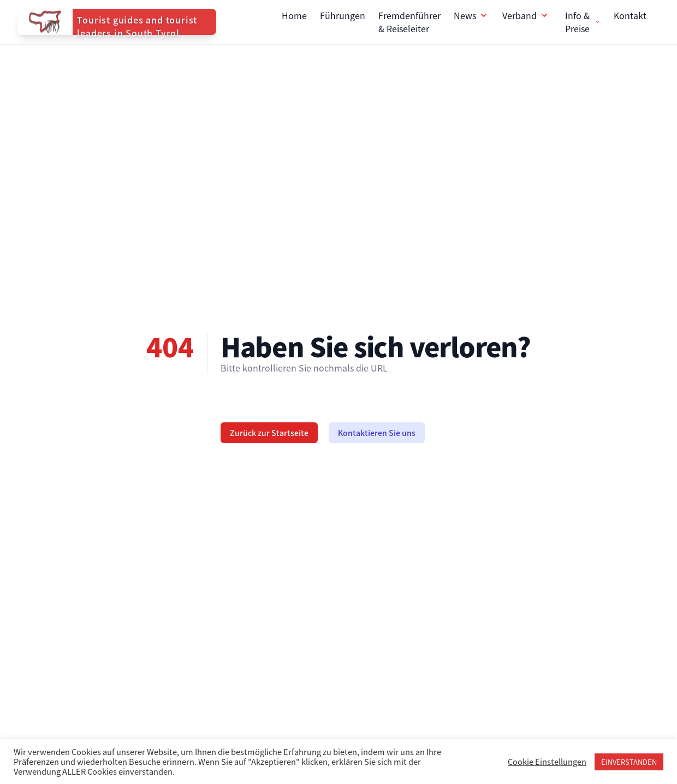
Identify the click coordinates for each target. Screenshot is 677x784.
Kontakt (630, 15)
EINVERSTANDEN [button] (629, 762)
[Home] (117, 22)
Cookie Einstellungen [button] (547, 762)
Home (294, 15)
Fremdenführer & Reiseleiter (409, 22)
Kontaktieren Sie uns (377, 433)
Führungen (343, 15)
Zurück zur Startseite (269, 433)
